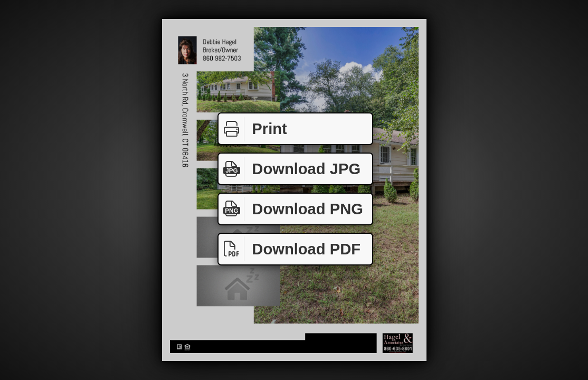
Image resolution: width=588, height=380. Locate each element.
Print (253, 129)
